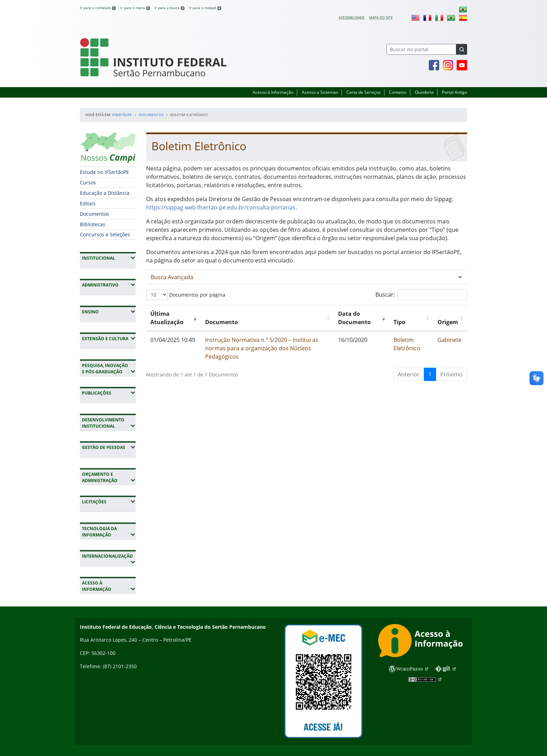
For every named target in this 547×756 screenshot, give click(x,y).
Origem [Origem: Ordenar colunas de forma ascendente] (448, 322)
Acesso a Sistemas (320, 92)
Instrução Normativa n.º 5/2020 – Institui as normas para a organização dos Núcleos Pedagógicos (262, 348)
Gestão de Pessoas (109, 447)
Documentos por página (186, 295)
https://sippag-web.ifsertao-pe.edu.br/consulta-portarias (221, 207)
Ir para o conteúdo (98, 8)
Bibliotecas (93, 224)
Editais (88, 203)
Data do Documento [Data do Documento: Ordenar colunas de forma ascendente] (354, 318)
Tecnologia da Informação (109, 532)
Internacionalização (107, 559)
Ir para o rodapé (205, 8)
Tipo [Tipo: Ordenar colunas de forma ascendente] (399, 322)
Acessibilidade (352, 17)
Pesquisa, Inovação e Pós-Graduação (109, 369)
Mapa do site (381, 17)
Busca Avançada (172, 277)
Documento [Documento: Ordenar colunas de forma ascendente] (222, 322)
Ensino (109, 312)
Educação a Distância (105, 193)
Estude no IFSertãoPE (104, 172)
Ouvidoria (424, 92)
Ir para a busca (170, 8)
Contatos (398, 92)
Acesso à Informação (273, 92)
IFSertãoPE (122, 115)
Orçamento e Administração (109, 477)
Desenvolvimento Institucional (109, 423)
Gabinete (449, 340)
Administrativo (109, 285)
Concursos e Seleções (105, 234)
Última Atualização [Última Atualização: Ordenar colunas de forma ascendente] (167, 318)
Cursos (88, 182)
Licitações (109, 502)
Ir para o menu (135, 8)
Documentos (151, 115)
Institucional (109, 258)
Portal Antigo (455, 92)
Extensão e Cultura (109, 338)
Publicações (109, 393)
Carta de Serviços (364, 92)
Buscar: (421, 295)
